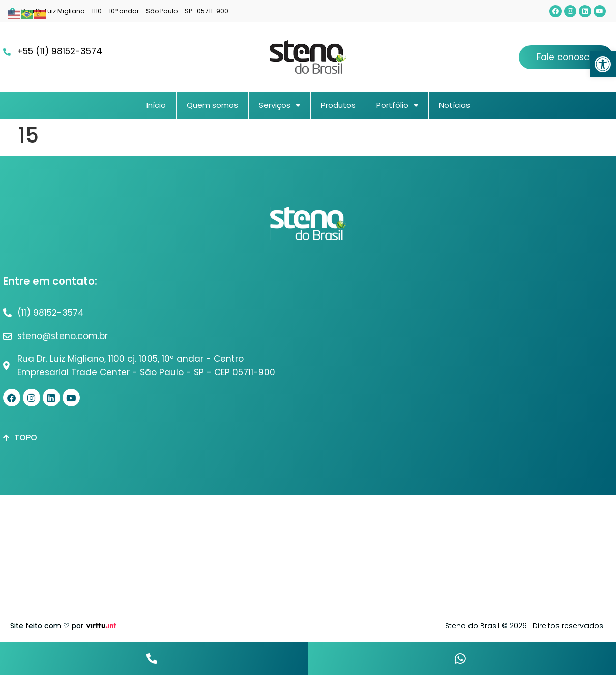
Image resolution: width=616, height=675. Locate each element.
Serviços (280, 106)
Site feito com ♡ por (47, 626)
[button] (603, 64)
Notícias (454, 105)
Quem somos (212, 105)
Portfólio (397, 106)
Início (156, 105)
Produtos (338, 105)
